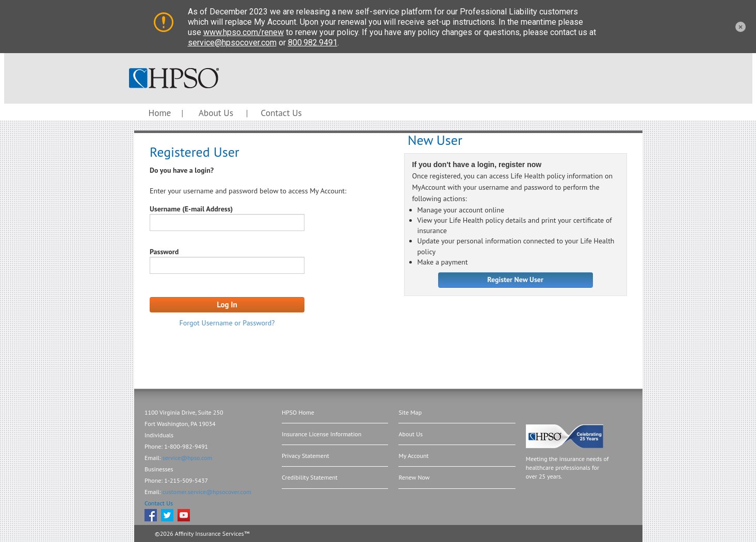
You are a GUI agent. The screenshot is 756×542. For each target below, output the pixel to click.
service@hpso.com (188, 458)
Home (160, 113)
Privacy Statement (305, 456)
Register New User (515, 280)
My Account (413, 456)
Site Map (410, 412)
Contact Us (281, 113)
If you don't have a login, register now (477, 165)
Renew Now (414, 477)
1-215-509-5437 (186, 480)
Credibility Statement (310, 477)
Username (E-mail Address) (191, 209)
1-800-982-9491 (186, 446)
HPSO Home (298, 412)
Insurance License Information (321, 434)
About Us (216, 113)
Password (164, 252)
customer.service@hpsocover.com (207, 492)
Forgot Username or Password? (227, 323)
